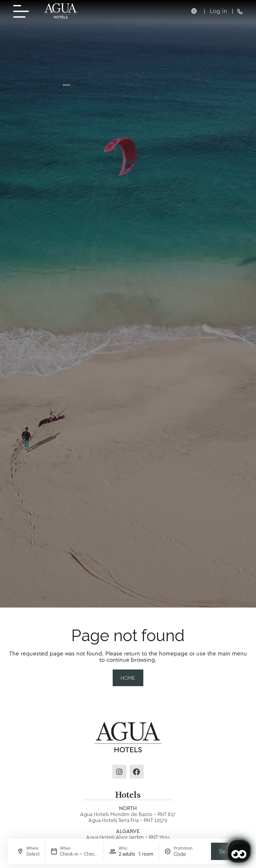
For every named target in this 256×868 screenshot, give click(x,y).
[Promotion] (190, 854)
